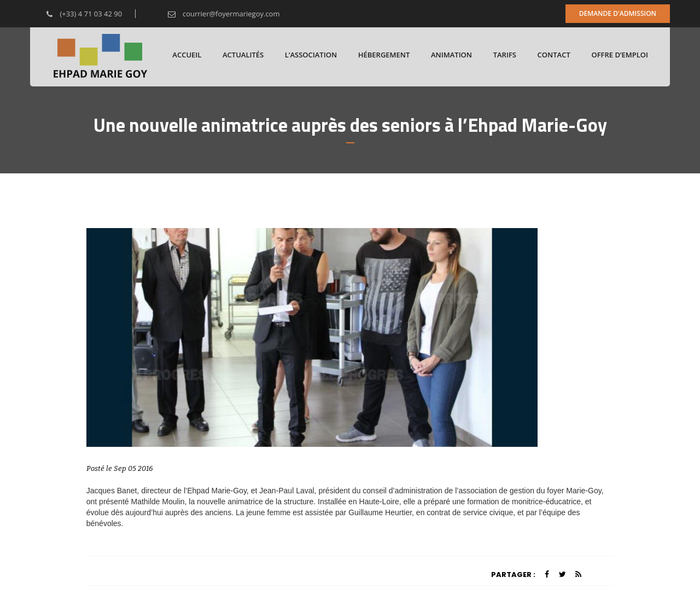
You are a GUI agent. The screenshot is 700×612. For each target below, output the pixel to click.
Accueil (187, 55)
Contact (554, 55)
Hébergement (384, 55)
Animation (451, 55)
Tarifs (505, 55)
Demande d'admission (618, 13)
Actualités (243, 55)
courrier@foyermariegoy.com (216, 14)
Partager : (513, 575)
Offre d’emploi (620, 55)
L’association (311, 55)
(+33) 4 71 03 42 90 (76, 14)
